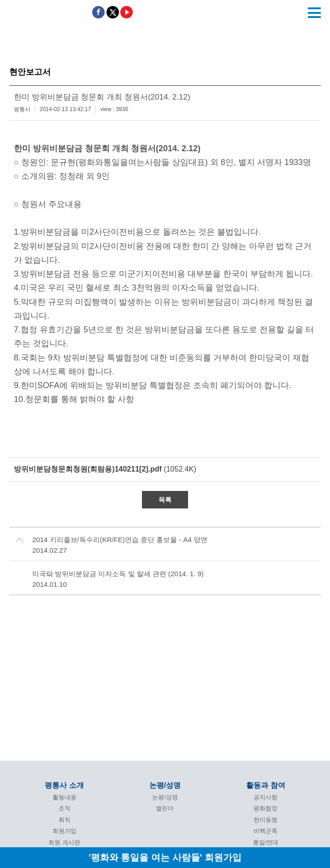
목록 (165, 500)
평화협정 (265, 808)
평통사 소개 (64, 785)
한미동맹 (265, 820)
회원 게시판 (64, 842)
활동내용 (65, 797)
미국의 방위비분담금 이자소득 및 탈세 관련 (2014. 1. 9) (118, 574)
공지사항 (265, 797)
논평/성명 (165, 785)
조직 (65, 808)
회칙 (65, 820)
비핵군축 (265, 831)
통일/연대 (266, 842)
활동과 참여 (265, 785)
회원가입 (65, 831)
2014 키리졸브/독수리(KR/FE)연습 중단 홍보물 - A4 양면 (120, 540)
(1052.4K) (105, 469)
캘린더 (165, 808)
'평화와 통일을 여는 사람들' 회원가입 (165, 857)
